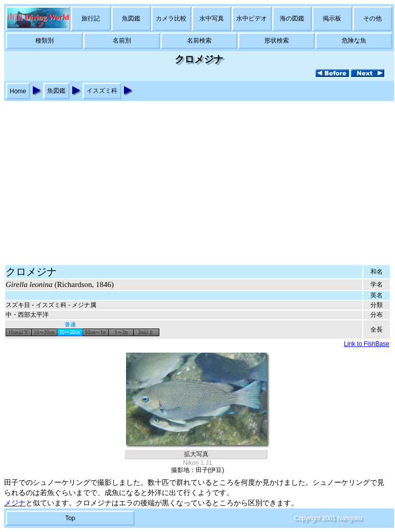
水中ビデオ (252, 18)
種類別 (45, 40)
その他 (372, 18)
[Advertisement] (197, 178)
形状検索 (277, 40)
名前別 (122, 40)
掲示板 (332, 18)
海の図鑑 (292, 18)
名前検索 (199, 40)
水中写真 (212, 18)
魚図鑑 (131, 18)
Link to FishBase (367, 344)
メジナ (15, 503)
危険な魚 (354, 40)
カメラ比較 (171, 18)
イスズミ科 (102, 91)
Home (18, 91)
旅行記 (91, 18)
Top (70, 518)
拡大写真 (196, 454)
